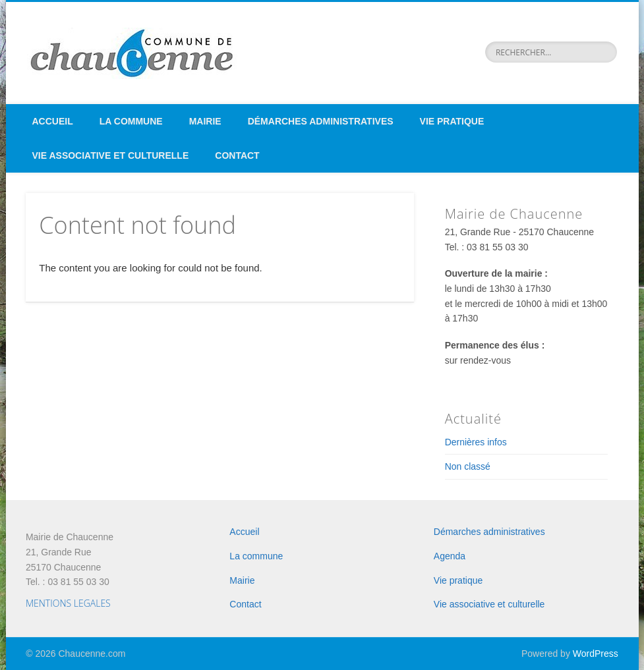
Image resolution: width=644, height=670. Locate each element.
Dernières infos (476, 442)
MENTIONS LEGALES (68, 603)
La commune (131, 121)
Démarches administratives (321, 121)
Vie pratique (452, 121)
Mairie (205, 121)
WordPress (596, 654)
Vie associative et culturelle (111, 155)
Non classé (468, 466)
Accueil (53, 121)
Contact (237, 155)
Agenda (450, 556)
